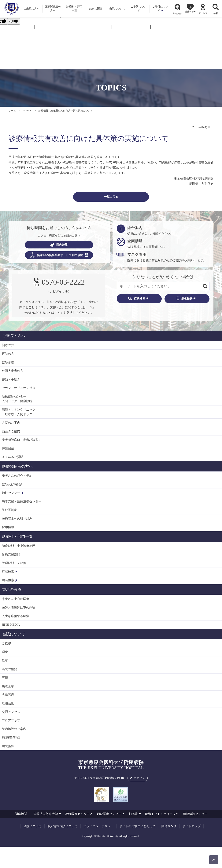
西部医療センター (109, 816)
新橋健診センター (195, 816)
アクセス (203, 13)
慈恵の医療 (12, 591)
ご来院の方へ (14, 337)
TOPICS (27, 111)
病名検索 (185, 300)
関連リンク (169, 828)
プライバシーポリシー (98, 828)
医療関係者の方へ (17, 468)
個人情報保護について (62, 828)
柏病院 (133, 816)
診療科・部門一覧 (17, 538)
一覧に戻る (111, 198)
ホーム (12, 111)
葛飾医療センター (77, 816)
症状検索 (137, 300)
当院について (14, 636)
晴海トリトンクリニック (162, 816)
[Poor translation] (14, 21)
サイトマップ (191, 828)
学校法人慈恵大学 (46, 816)
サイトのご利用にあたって (138, 828)
